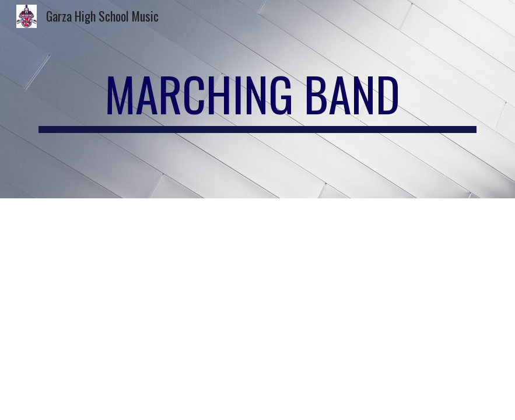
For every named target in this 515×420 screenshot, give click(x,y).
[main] (257, 99)
